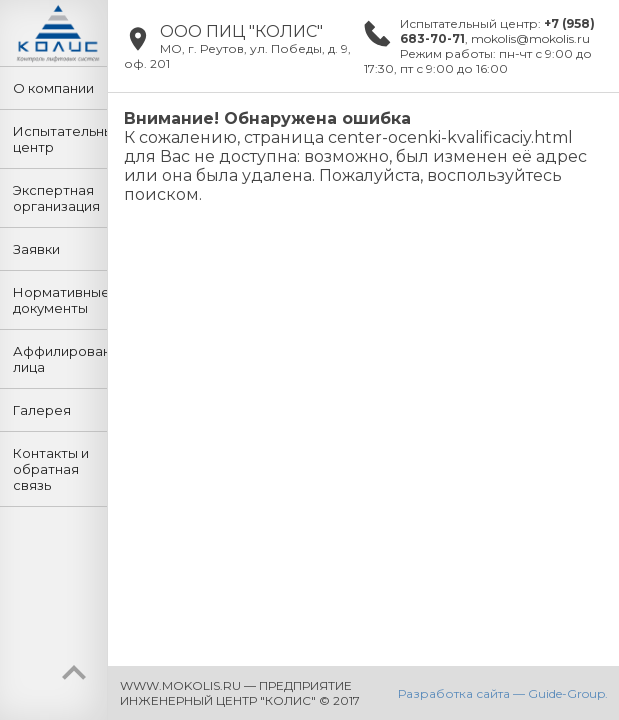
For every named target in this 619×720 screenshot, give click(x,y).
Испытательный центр (60, 139)
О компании (53, 88)
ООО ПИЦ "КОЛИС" (241, 31)
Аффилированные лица (60, 359)
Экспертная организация (56, 198)
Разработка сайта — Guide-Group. (503, 693)
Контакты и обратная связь (51, 469)
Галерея (42, 410)
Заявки (36, 249)
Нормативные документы (60, 300)
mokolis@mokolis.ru (530, 38)
